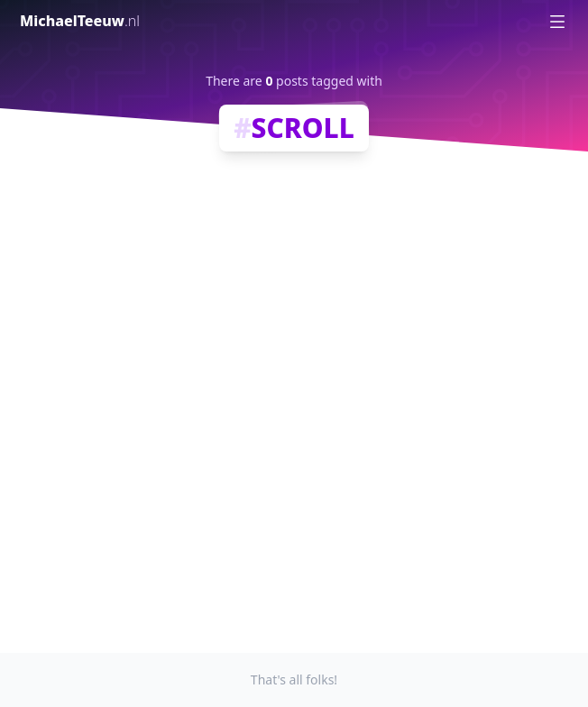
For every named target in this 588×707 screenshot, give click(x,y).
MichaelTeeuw (80, 21)
